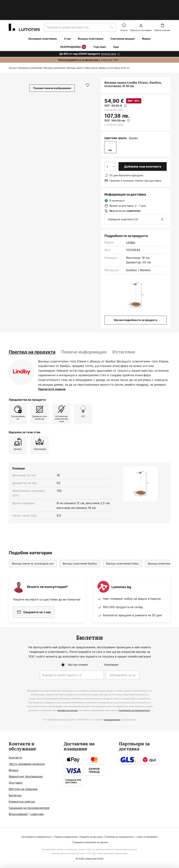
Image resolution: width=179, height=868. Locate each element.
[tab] (32, 336)
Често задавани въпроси (27, 764)
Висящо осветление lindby (122, 548)
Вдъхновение (18, 814)
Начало (13, 52)
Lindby (131, 227)
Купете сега (109, 38)
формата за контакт (68, 710)
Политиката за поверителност (134, 710)
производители (112, 720)
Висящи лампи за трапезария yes (33, 548)
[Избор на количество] (110, 151)
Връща (13, 770)
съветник (37, 814)
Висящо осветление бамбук (80, 548)
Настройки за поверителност (37, 837)
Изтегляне (124, 336)
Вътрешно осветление (30, 52)
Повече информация (84, 336)
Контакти (15, 758)
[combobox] (80, 12)
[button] (88, 70)
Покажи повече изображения (52, 72)
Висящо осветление (55, 52)
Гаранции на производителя (29, 808)
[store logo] (24, 12)
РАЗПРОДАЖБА (73, 31)
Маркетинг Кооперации (26, 776)
